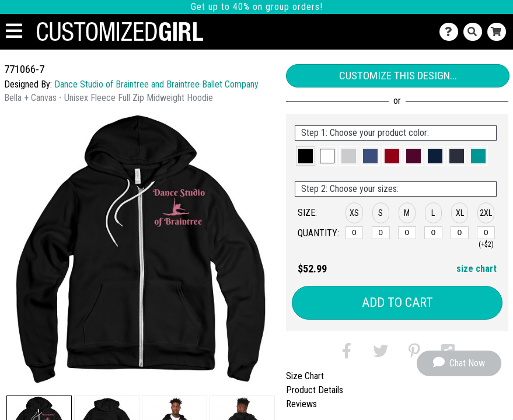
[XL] (460, 233)
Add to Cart (397, 302)
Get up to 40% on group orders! (257, 7)
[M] (407, 233)
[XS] (355, 233)
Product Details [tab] (315, 390)
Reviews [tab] (301, 404)
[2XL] (486, 233)
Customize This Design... (398, 76)
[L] (433, 233)
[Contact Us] (451, 32)
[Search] (475, 32)
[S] (381, 233)
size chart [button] (477, 269)
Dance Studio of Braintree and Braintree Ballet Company (156, 84)
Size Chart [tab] (305, 376)
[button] (306, 156)
